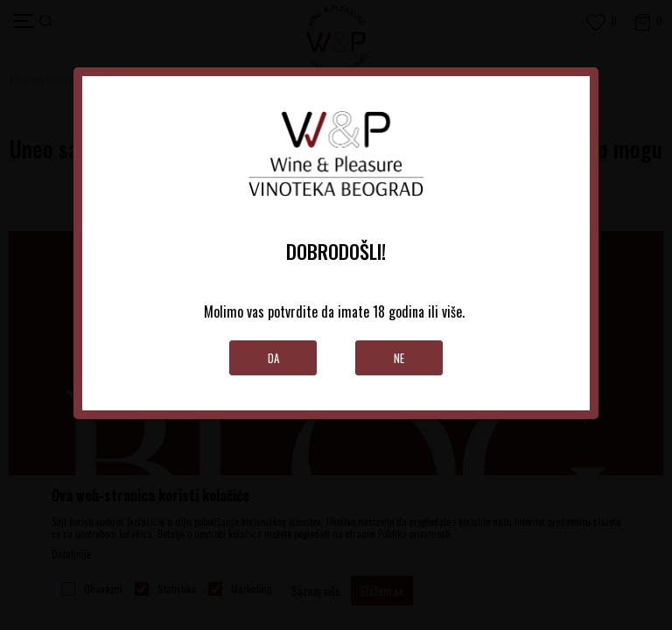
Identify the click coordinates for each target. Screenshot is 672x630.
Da (273, 358)
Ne (399, 358)
